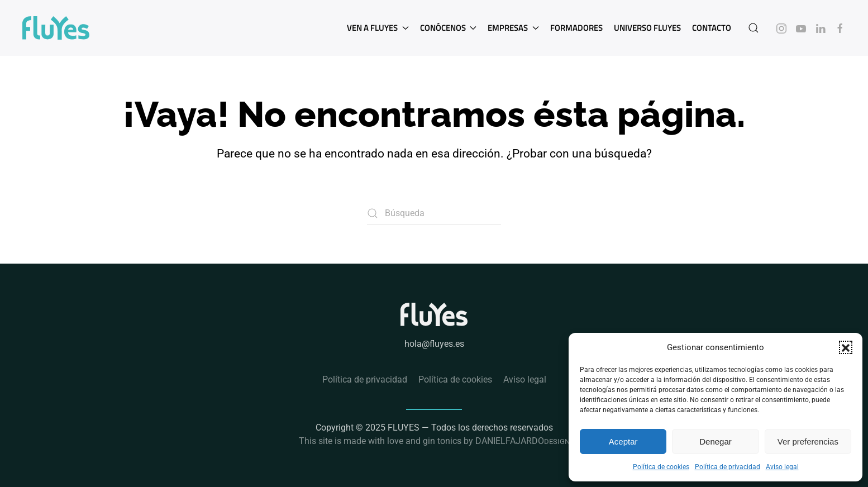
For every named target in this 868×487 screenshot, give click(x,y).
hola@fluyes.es (434, 344)
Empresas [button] (513, 28)
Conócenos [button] (449, 28)
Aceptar (623, 441)
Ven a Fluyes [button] (378, 28)
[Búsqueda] (434, 213)
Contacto (712, 28)
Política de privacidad (728, 467)
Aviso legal (782, 467)
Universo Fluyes (647, 28)
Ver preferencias (808, 441)
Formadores (576, 28)
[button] (846, 347)
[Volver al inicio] (56, 28)
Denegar (716, 441)
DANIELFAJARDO (523, 441)
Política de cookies (661, 467)
